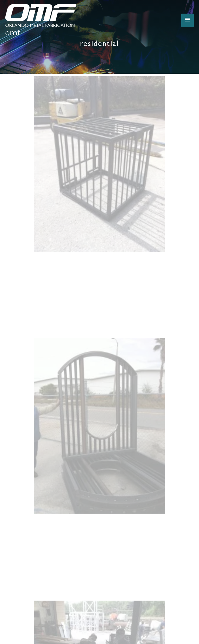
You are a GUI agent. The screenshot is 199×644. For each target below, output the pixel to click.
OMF (13, 33)
